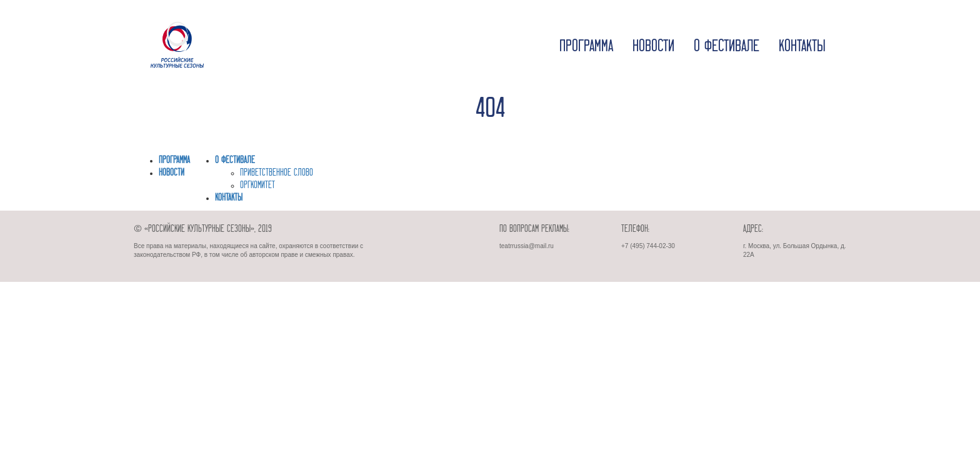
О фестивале (727, 47)
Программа (586, 47)
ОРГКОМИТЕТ (257, 186)
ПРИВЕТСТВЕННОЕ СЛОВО (277, 173)
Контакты (802, 47)
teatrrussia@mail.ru (527, 246)
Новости (653, 47)
